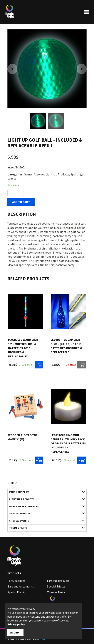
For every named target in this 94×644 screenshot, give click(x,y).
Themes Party (45, 528)
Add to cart (21, 202)
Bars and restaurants (45, 507)
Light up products (45, 499)
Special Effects (45, 514)
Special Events (45, 521)
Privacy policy (16, 624)
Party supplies (45, 492)
